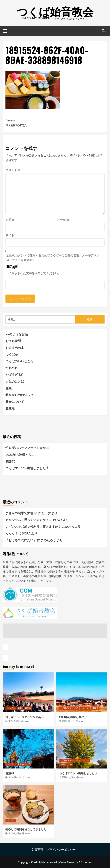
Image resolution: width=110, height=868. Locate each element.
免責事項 (37, 849)
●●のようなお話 (17, 334)
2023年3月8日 (14, 721)
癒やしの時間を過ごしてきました (26, 829)
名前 (10, 220)
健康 (9, 388)
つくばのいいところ (19, 361)
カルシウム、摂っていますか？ (27, 520)
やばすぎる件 (15, 375)
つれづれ (12, 368)
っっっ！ (12, 533)
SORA (27, 721)
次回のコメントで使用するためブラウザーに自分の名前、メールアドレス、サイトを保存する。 (53, 258)
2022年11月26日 (69, 777)
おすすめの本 (15, 348)
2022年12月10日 (15, 777)
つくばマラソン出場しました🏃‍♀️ (27, 468)
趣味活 (10, 408)
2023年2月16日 (68, 721)
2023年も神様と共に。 (21, 455)
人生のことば (15, 381)
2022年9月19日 (15, 833)
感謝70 (10, 461)
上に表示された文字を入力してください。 (33, 273)
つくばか (12, 354)
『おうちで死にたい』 (21, 540)
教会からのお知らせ (19, 395)
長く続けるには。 (55, 123)
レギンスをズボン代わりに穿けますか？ (33, 527)
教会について (15, 402)
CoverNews (67, 862)
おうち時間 (13, 341)
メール (63, 220)
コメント (13, 170)
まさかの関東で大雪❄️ (21, 513)
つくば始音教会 (55, 11)
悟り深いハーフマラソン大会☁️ (27, 448)
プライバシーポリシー (61, 849)
